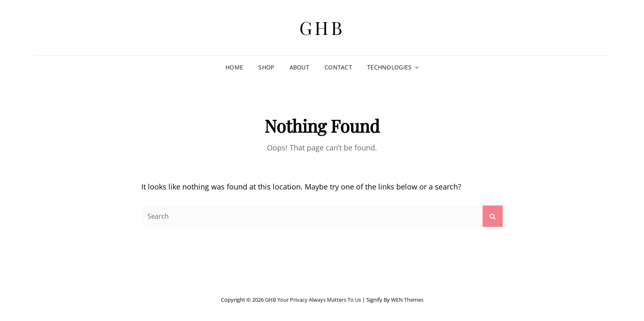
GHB (322, 27)
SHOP (266, 67)
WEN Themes (407, 300)
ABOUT (299, 67)
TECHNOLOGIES (389, 67)
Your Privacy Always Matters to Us (319, 300)
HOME (234, 67)
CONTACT (338, 67)
